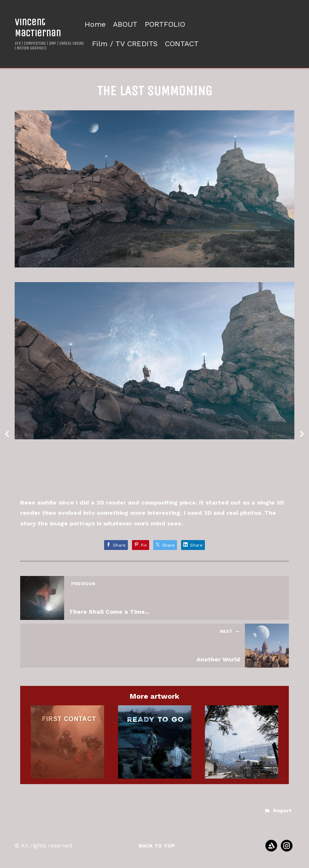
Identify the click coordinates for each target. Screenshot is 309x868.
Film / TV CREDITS (125, 44)
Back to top (157, 846)
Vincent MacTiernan (38, 27)
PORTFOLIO (165, 24)
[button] (278, 811)
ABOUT (125, 24)
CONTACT (182, 44)
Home (95, 24)
